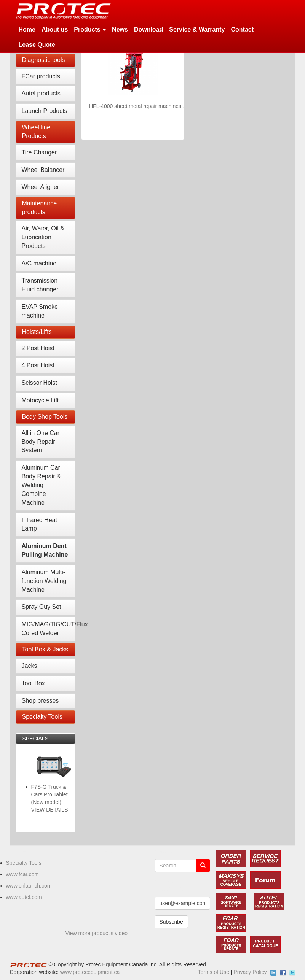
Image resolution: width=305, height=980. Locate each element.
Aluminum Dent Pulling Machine (45, 550)
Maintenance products (40, 208)
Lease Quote (37, 45)
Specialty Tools (42, 717)
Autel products (41, 93)
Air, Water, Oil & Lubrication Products (43, 237)
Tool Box (33, 683)
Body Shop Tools (45, 417)
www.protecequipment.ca (90, 972)
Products (90, 29)
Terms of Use (213, 972)
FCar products (41, 76)
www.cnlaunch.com (29, 886)
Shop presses (40, 701)
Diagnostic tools (44, 60)
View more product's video (97, 933)
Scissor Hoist (39, 383)
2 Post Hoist (38, 348)
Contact (242, 29)
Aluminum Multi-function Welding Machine (44, 581)
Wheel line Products (36, 132)
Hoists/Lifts (37, 332)
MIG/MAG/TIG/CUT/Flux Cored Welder (49, 629)
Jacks (30, 666)
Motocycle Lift (40, 400)
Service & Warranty (197, 29)
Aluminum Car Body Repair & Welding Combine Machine (41, 485)
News (120, 29)
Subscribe (171, 922)
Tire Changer (39, 152)
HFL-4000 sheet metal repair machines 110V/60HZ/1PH (155, 106)
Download (149, 29)
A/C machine (39, 263)
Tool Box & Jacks (45, 649)
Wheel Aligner (41, 187)
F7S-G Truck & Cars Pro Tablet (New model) (50, 794)
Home (27, 29)
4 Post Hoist (38, 365)
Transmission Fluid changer (40, 285)
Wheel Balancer (43, 170)
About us (55, 29)
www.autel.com (24, 897)
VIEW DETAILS (50, 810)
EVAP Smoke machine (40, 311)
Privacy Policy (250, 972)
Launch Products (45, 111)
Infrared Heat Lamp (39, 524)
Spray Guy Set (42, 607)
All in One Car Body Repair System (41, 442)
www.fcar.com (22, 874)
